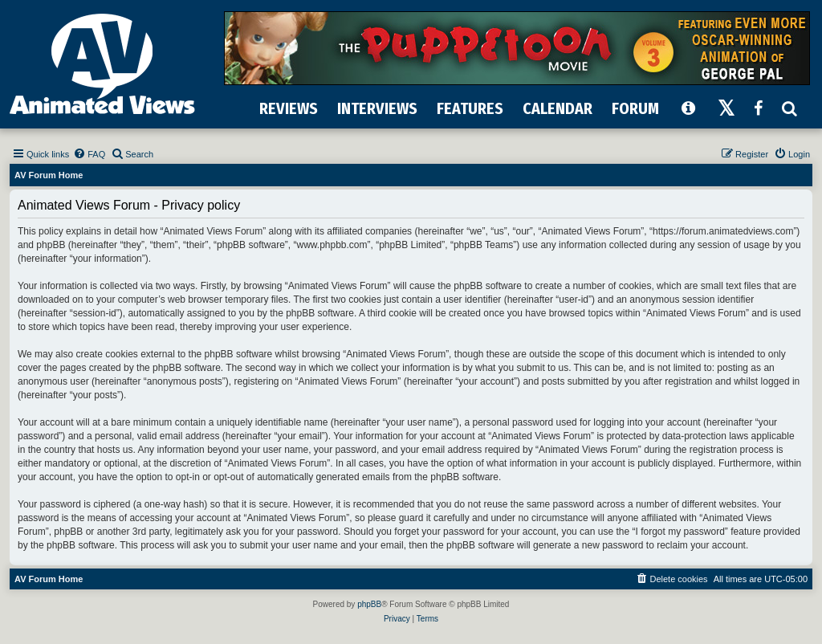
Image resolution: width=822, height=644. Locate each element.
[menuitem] (89, 154)
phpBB (369, 604)
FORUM (635, 108)
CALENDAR (557, 108)
